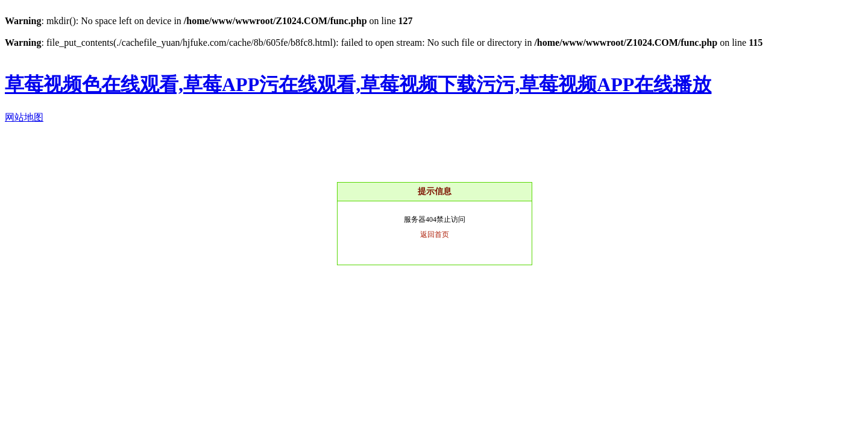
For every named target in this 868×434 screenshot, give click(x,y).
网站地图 (24, 117)
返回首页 (435, 234)
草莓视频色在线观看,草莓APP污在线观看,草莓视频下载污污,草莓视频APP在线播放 (358, 84)
